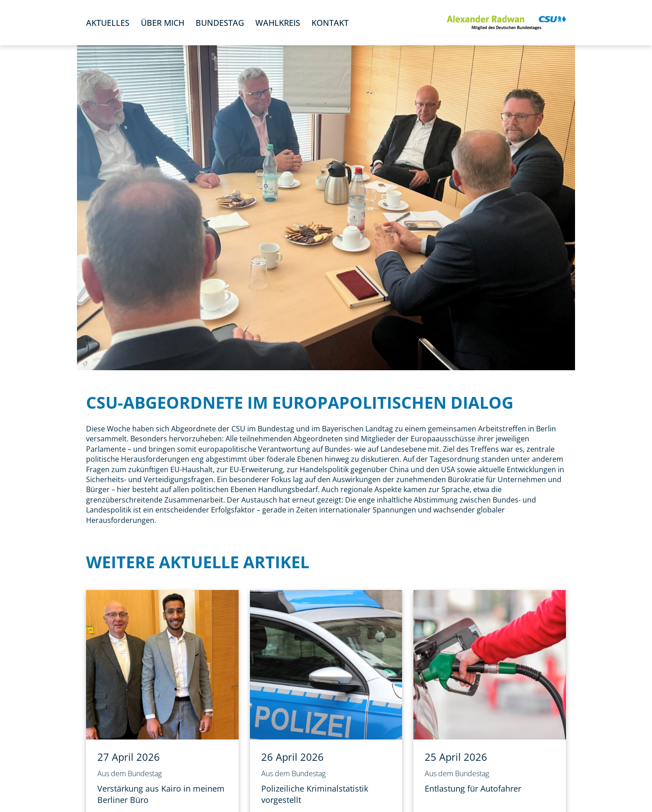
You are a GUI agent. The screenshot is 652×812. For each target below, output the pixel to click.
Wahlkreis (278, 23)
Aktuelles (108, 23)
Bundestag (220, 23)
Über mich (163, 23)
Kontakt (330, 23)
